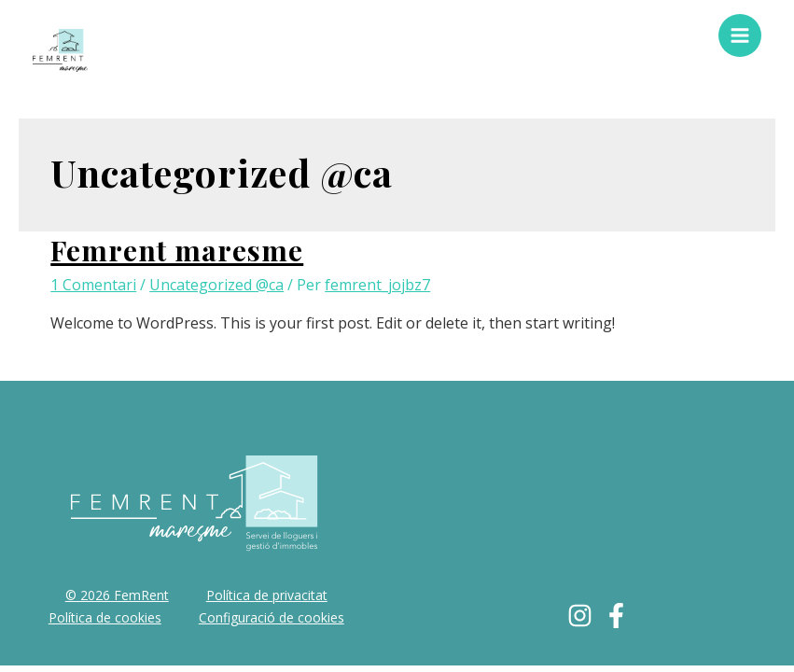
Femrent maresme (177, 250)
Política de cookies (105, 617)
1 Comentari (93, 285)
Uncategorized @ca (216, 285)
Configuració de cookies (272, 617)
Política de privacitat (267, 595)
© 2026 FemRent (117, 595)
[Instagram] (580, 616)
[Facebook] (616, 616)
